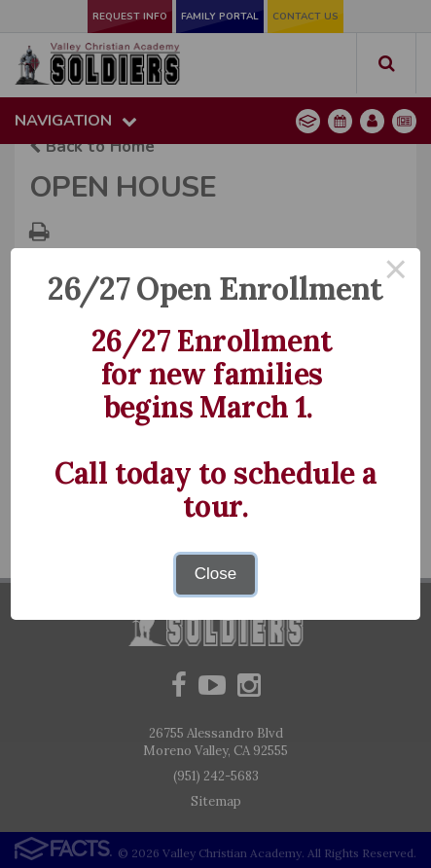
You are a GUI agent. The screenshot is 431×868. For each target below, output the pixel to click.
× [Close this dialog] (396, 273)
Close (215, 574)
